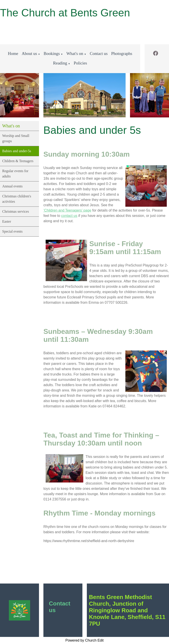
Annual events (12, 186)
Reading (60, 63)
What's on (75, 54)
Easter (7, 221)
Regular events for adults (15, 174)
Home (13, 54)
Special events (12, 231)
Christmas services (16, 211)
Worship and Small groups (16, 138)
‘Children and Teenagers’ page (67, 210)
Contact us (99, 54)
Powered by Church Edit (84, 640)
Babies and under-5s (17, 151)
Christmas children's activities (17, 199)
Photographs (122, 54)
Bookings (52, 54)
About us (29, 54)
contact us (69, 216)
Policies (80, 63)
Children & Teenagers (18, 161)
